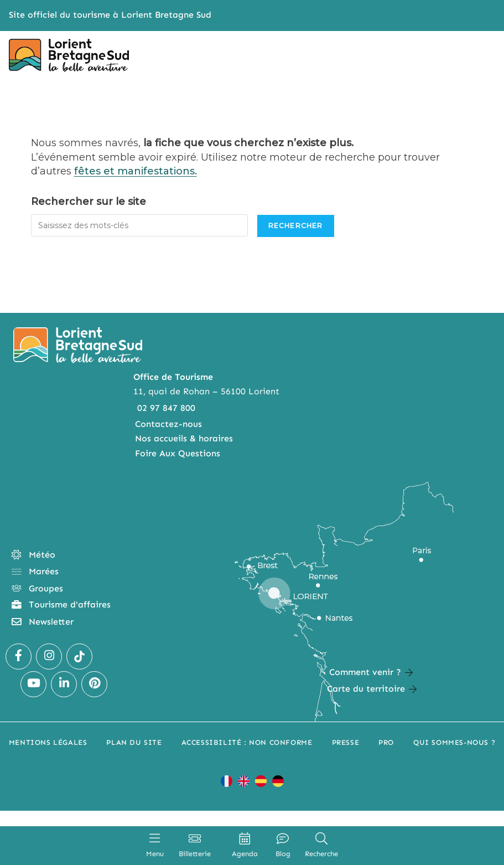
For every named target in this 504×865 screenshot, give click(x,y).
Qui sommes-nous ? (454, 742)
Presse (346, 742)
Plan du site (134, 742)
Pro (386, 742)
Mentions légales (48, 742)
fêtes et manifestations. (136, 171)
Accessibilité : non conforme (247, 742)
